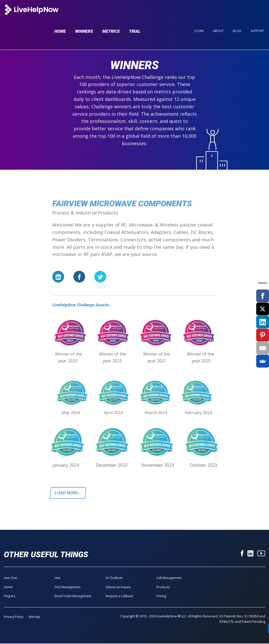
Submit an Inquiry (118, 588)
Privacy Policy (14, 617)
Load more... (69, 493)
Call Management (169, 578)
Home (60, 13)
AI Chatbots (114, 578)
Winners (84, 13)
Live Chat (10, 578)
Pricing (161, 597)
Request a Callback (119, 597)
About (218, 13)
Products (163, 588)
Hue (58, 578)
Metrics (111, 13)
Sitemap (34, 617)
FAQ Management (68, 588)
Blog (237, 13)
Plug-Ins (9, 597)
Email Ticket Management (73, 597)
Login (199, 13)
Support (257, 13)
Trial (135, 13)
